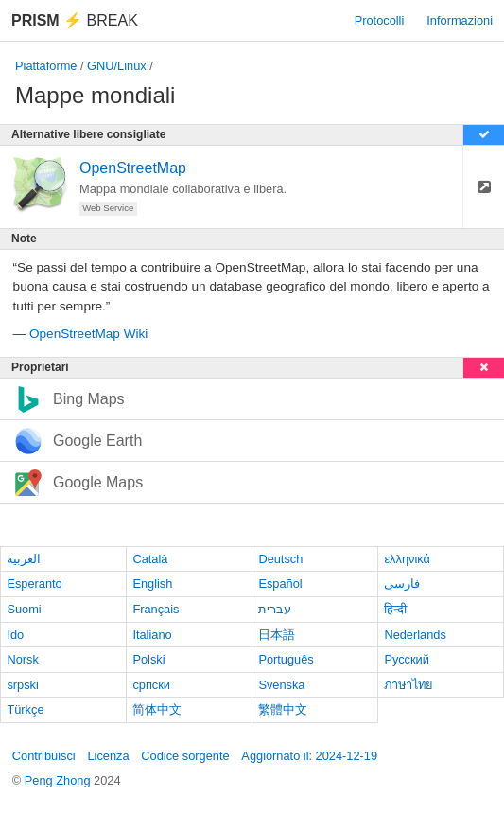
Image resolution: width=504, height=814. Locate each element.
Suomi (24, 609)
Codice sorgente (185, 756)
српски (151, 685)
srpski (22, 685)
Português (286, 659)
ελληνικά (407, 559)
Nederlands (415, 635)
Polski (148, 659)
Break (75, 20)
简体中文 (157, 709)
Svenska (281, 685)
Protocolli (380, 20)
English (152, 584)
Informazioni (460, 20)
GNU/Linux (117, 66)
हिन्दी (395, 609)
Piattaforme (46, 66)
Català (150, 559)
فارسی (402, 584)
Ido (15, 635)
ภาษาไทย (408, 685)
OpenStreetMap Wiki (88, 334)
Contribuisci (44, 756)
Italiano (152, 635)
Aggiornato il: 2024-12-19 (309, 756)
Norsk (22, 659)
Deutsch (280, 559)
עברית (275, 609)
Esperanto (34, 584)
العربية (24, 559)
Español (280, 584)
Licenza (108, 756)
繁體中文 (283, 709)
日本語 (277, 635)
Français (156, 609)
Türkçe (25, 709)
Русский (406, 659)
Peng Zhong (59, 780)
